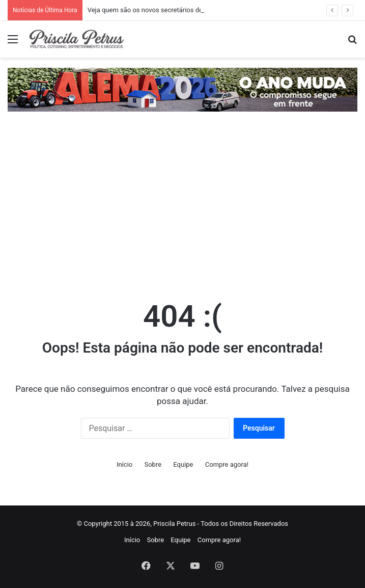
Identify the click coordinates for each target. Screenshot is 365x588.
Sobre (153, 464)
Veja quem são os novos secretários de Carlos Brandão (169, 10)
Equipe (183, 464)
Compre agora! (227, 464)
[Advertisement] (183, 208)
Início (124, 464)
